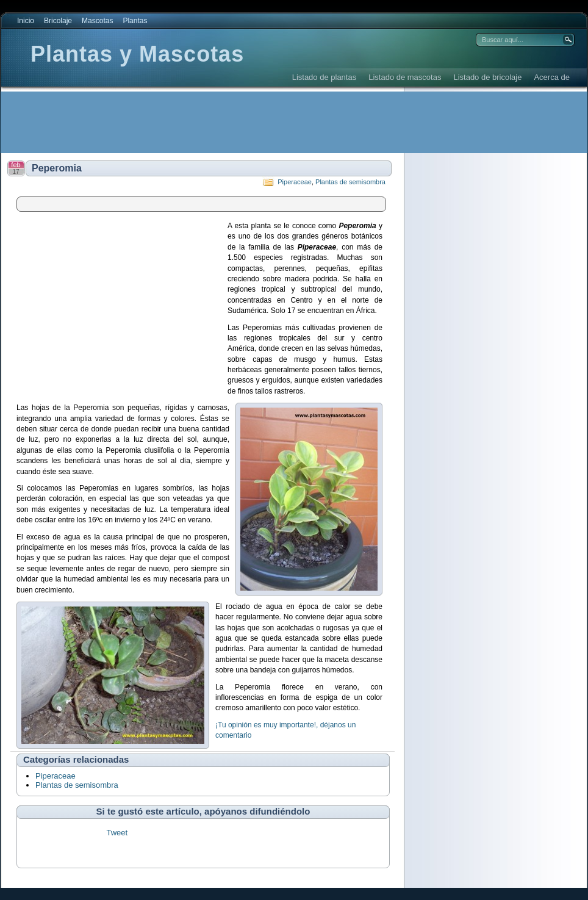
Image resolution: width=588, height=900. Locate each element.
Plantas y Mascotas (137, 54)
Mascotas (97, 21)
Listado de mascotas (405, 77)
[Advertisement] (223, 122)
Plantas (135, 21)
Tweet (117, 833)
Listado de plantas (324, 77)
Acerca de (552, 77)
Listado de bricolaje (487, 77)
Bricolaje (58, 21)
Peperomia (57, 168)
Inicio (26, 21)
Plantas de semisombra (350, 182)
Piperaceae (295, 182)
